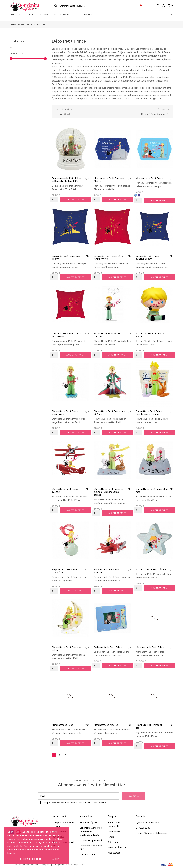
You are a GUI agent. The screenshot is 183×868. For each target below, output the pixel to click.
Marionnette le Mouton (106, 725)
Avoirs (111, 837)
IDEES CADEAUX (84, 14)
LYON (12, 14)
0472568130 (143, 828)
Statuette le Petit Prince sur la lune (67, 649)
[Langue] (171, 15)
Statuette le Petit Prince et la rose (152, 490)
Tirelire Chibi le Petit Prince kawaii (150, 335)
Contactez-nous (88, 855)
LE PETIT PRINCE (27, 14)
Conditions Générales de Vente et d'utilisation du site (91, 831)
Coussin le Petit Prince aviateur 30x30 (148, 257)
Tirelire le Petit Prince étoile (151, 570)
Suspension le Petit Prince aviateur (107, 571)
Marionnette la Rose (62, 725)
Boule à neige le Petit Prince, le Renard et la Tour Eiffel (67, 180)
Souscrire (134, 796)
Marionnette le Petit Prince (150, 647)
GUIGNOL (44, 14)
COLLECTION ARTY (63, 14)
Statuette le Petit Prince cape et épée (110, 413)
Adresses (113, 842)
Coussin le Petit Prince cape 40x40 (66, 257)
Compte (112, 816)
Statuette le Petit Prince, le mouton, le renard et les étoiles (108, 492)
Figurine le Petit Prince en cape (149, 726)
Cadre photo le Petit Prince (108, 647)
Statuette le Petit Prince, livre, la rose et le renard (149, 413)
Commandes (114, 831)
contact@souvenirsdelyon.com (152, 833)
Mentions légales (89, 823)
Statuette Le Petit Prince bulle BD (107, 335)
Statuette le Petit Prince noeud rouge (65, 413)
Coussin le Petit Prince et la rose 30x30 (66, 335)
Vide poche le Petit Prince (149, 178)
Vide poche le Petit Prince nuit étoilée (110, 180)
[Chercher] (99, 6)
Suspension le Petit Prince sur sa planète (67, 571)
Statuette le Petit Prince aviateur (65, 490)
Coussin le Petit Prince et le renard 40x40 (108, 257)
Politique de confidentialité (34, 859)
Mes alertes (114, 853)
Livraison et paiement (91, 840)
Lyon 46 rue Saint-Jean (148, 823)
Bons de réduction (117, 847)
